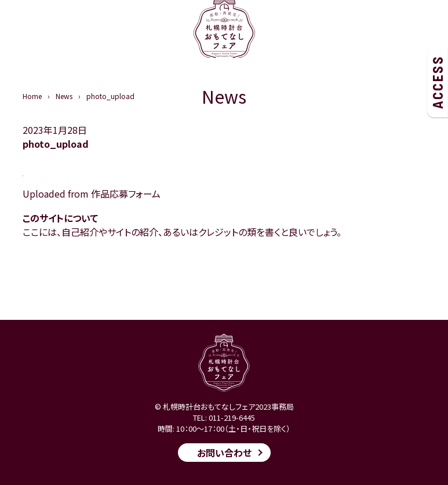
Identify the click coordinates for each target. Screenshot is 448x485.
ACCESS (437, 82)
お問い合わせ (224, 453)
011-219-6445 (232, 417)
